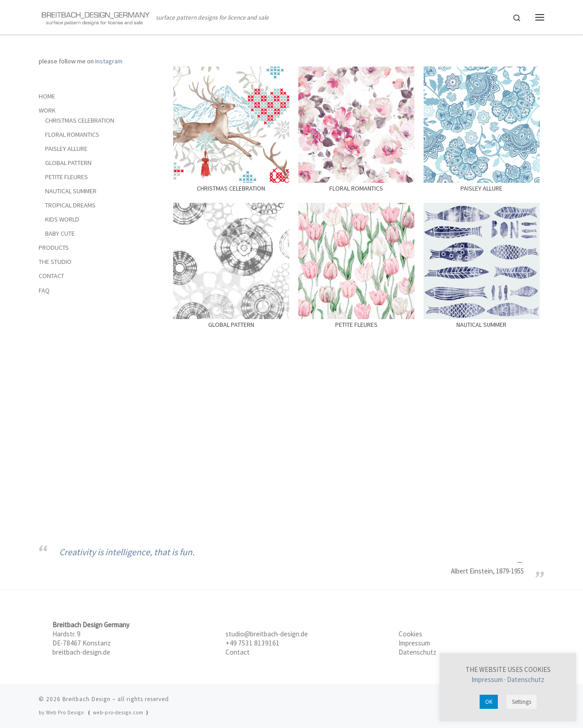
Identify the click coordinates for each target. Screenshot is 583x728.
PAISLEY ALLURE (66, 149)
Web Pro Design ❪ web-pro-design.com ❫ (98, 713)
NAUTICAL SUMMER (71, 191)
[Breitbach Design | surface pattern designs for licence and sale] (96, 17)
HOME (47, 96)
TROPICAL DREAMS (70, 205)
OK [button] (489, 702)
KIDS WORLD (62, 219)
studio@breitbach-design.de (267, 634)
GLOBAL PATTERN (68, 163)
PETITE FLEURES (66, 177)
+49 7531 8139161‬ (253, 643)
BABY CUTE (60, 233)
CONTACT (51, 276)
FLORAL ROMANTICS (72, 134)
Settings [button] (522, 702)
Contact (238, 652)
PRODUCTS (54, 248)
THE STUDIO (55, 262)
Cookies (410, 634)
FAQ (44, 290)
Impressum (414, 643)
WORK (47, 110)
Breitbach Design (87, 699)
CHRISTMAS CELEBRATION (80, 120)
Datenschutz (417, 652)
